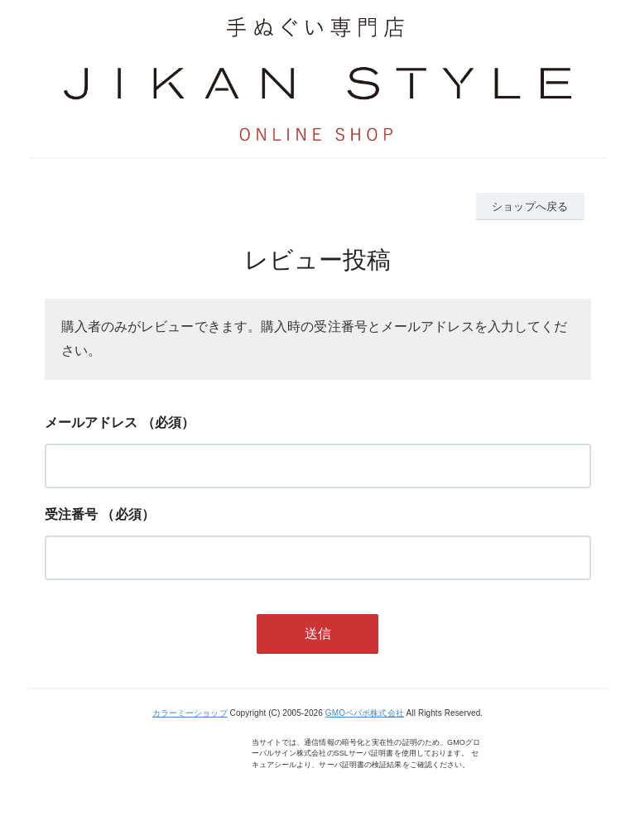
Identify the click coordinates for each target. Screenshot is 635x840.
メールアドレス (91, 422)
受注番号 (71, 514)
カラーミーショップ (190, 713)
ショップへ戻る (530, 206)
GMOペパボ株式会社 (365, 713)
